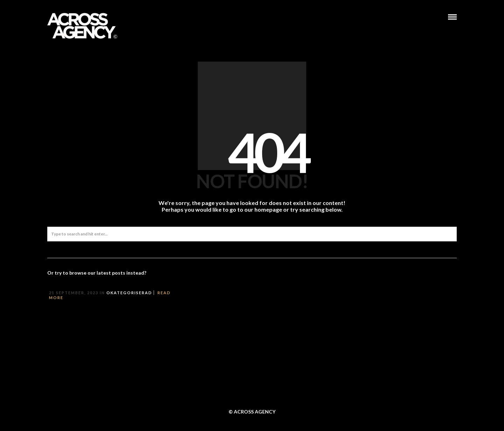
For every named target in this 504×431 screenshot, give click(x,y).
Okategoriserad (129, 293)
